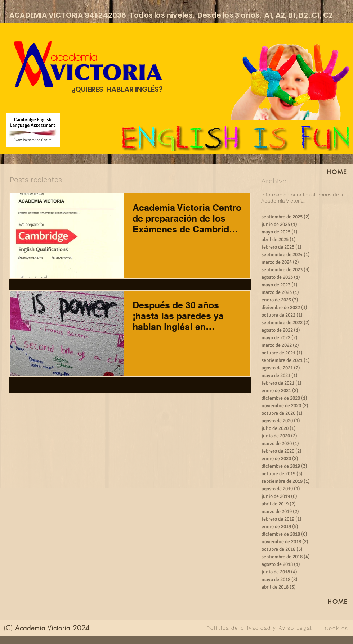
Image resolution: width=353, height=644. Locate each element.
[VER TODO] (150, 628)
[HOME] (338, 602)
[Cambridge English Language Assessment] (33, 130)
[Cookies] (337, 628)
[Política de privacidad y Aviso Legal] (260, 628)
